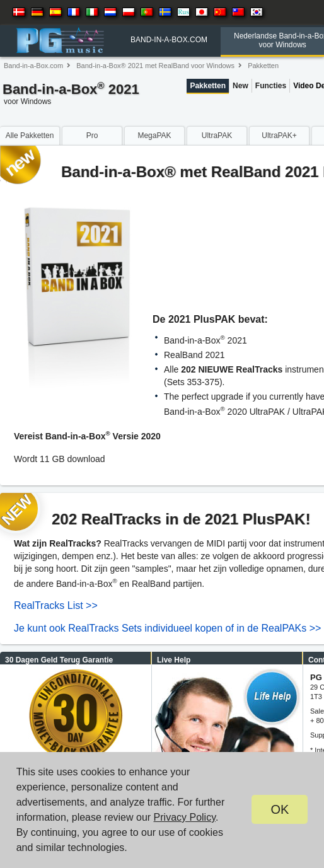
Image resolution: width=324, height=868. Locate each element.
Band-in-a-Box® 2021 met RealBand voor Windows (155, 66)
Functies (271, 86)
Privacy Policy (185, 817)
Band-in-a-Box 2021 (71, 95)
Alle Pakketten (30, 136)
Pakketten (263, 66)
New (240, 86)
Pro (92, 136)
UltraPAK (217, 136)
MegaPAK (154, 136)
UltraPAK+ (279, 136)
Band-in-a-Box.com (33, 66)
